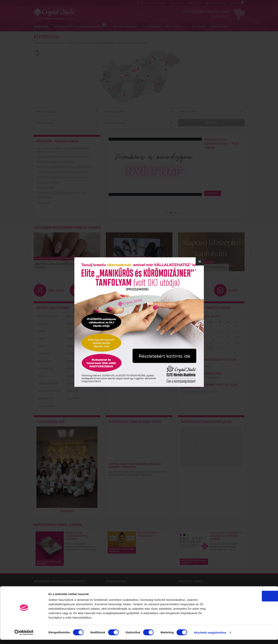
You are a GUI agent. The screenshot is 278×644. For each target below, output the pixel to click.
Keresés (211, 122)
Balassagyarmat (48, 316)
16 (211, 337)
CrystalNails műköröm (224, 588)
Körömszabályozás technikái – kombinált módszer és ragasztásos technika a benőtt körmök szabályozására (64, 590)
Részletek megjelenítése (210, 637)
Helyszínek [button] (176, 26)
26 (237, 343)
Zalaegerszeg (46, 406)
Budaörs (43, 324)
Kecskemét (44, 361)
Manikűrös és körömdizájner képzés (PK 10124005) (209, 361)
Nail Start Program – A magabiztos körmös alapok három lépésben (223, 145)
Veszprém (73, 398)
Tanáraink (151, 26)
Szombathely (46, 398)
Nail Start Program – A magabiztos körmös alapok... (226, 536)
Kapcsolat (219, 26)
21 (193, 343)
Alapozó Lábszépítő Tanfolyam (203, 267)
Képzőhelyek (116, 581)
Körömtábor (45, 198)
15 (202, 337)
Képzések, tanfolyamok (58, 141)
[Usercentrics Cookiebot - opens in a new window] (24, 637)
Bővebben (213, 204)
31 (219, 348)
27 (185, 348)
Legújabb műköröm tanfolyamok (68, 227)
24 (219, 343)
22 (202, 343)
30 (193, 326)
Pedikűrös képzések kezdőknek (56, 162)
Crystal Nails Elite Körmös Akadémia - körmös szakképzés (136, 465)
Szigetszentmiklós (50, 391)
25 (228, 343)
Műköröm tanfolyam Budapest (59, 581)
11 (228, 332)
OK (247, 600)
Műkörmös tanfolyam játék (206, 421)
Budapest (220, 16)
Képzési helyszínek (53, 307)
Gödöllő (73, 339)
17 (219, 337)
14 (193, 337)
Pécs (41, 376)
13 (185, 337)
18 (228, 337)
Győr (41, 346)
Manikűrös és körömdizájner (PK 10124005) (63, 157)
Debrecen (73, 331)
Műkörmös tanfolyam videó (135, 421)
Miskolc (72, 361)
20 (185, 343)
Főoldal (41, 26)
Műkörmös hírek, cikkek (58, 524)
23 (211, 343)
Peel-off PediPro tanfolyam (201, 373)
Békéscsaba (74, 316)
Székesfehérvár (48, 384)
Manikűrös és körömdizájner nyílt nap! (61, 193)
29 (185, 326)
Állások (198, 26)
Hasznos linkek (191, 581)
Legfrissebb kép (51, 421)
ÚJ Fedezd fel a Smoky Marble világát (130, 266)
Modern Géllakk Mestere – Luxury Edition (61, 266)
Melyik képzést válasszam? (148, 534)
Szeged (71, 376)
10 (219, 332)
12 (237, 332)
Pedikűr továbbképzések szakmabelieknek (63, 177)
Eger (41, 339)
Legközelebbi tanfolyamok (206, 307)
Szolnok (72, 391)
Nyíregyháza (75, 369)
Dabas (42, 331)
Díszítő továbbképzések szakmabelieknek (62, 172)
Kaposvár (44, 354)
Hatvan (72, 346)
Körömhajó (44, 203)
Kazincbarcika (76, 354)
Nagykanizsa (46, 369)
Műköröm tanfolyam (205, 11)
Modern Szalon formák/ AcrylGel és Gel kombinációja (209, 386)
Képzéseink (46, 37)
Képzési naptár (125, 26)
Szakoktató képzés (48, 183)
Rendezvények (45, 188)
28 (193, 348)
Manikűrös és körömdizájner (80, 26)
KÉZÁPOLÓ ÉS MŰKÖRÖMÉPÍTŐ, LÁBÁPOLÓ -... (77, 536)
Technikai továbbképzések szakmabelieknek (64, 167)
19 (237, 337)
